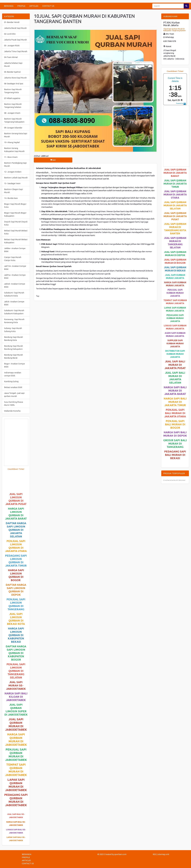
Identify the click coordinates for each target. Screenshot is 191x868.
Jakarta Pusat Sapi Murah (15, 40)
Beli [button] (53, 160)
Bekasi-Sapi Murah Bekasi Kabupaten (16, 241)
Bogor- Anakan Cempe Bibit (14, 365)
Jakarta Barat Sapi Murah (15, 28)
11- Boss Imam (11, 157)
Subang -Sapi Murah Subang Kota (13, 330)
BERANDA (9, 6)
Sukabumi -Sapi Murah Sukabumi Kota (14, 294)
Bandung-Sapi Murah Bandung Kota (13, 339)
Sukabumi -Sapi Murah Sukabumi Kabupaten (14, 312)
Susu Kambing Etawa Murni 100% (14, 403)
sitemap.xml (163, 854)
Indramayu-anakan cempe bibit (13, 374)
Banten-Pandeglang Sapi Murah (15, 164)
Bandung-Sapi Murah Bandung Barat (13, 356)
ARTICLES (34, 6)
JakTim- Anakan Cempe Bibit (15, 268)
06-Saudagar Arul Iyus (14, 84)
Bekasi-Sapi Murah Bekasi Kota (16, 232)
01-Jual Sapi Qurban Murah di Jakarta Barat (174, 480)
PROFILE (21, 6)
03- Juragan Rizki (12, 45)
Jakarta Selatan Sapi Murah (13, 65)
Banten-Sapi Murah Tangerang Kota (13, 91)
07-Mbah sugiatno (12, 98)
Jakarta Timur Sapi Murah (16, 51)
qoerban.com (120, 854)
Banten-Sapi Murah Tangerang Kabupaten (14, 120)
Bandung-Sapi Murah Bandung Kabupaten (13, 347)
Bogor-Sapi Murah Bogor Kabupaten (15, 214)
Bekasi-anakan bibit (13, 387)
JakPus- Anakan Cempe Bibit (15, 276)
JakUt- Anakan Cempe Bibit (14, 303)
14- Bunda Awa (11, 198)
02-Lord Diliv (10, 34)
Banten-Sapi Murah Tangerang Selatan (13, 106)
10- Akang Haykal (12, 142)
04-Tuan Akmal (11, 57)
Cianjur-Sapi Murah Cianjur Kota (13, 259)
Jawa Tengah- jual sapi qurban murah (14, 395)
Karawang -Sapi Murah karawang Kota (14, 321)
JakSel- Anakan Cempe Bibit (15, 285)
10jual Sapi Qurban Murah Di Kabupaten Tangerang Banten (174, 30)
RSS (155, 854)
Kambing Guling (11, 381)
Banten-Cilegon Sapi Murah (13, 191)
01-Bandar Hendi (12, 22)
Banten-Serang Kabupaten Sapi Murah (14, 150)
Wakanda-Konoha (12, 411)
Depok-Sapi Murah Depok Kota (16, 223)
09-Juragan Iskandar (13, 128)
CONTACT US (48, 6)
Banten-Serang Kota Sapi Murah (16, 135)
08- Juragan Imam (12, 113)
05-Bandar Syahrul (12, 72)
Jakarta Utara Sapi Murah (15, 78)
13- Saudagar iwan (12, 183)
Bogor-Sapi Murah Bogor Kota (15, 205)
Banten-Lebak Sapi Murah (16, 178)
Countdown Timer (16, 469)
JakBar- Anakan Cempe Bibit (15, 250)
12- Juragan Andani (13, 172)
